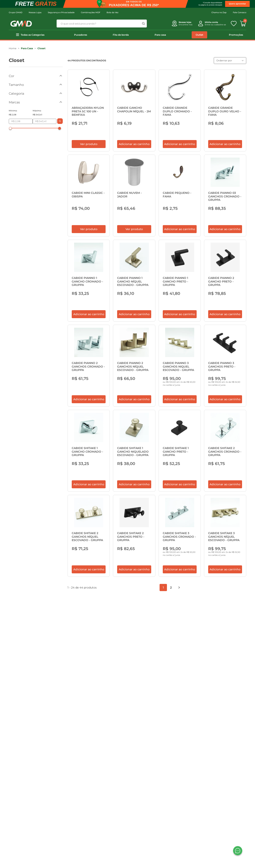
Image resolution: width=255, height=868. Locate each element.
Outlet (199, 35)
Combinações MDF (91, 12)
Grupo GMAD (16, 12)
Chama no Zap (219, 12)
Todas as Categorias (33, 35)
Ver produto (89, 147)
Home (13, 48)
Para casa (160, 35)
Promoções (236, 35)
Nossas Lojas (35, 12)
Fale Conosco (240, 12)
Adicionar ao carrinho (134, 147)
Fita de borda (121, 35)
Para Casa (27, 48)
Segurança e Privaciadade (61, 12)
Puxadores (81, 35)
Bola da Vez (112, 12)
